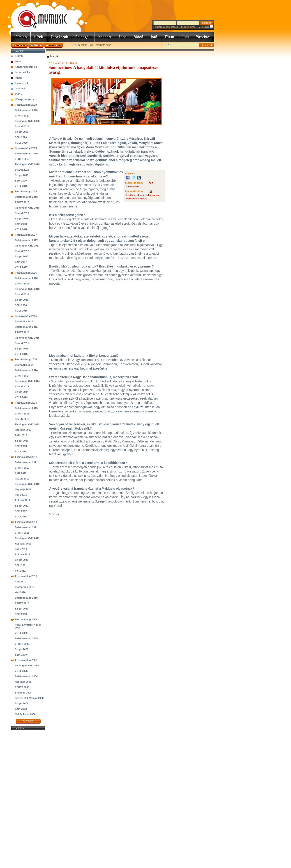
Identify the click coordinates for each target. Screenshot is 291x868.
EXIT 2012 (21, 473)
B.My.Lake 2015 (24, 321)
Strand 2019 (22, 170)
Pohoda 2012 (23, 500)
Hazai (18, 61)
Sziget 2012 (22, 506)
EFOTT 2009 (22, 644)
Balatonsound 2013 (26, 408)
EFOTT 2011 (22, 533)
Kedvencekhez (20, 45)
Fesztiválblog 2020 (26, 105)
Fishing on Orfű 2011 (27, 538)
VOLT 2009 (21, 633)
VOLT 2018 (21, 229)
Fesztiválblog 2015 (26, 316)
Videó (139, 37)
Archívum (28, 721)
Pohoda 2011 (23, 554)
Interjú (19, 78)
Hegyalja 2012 (23, 489)
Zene (123, 37)
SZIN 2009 (21, 655)
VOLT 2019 (21, 186)
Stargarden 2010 (25, 587)
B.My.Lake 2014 (24, 365)
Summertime (133, 187)
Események (22, 83)
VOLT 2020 (21, 143)
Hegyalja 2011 (23, 544)
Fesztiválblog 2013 (26, 403)
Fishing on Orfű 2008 (27, 666)
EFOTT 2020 (22, 116)
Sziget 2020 (22, 132)
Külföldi (20, 56)
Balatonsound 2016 (26, 278)
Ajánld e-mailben (53, 45)
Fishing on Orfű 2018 (27, 208)
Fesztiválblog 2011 (26, 522)
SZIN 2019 (21, 181)
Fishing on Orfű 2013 (27, 424)
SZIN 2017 (21, 262)
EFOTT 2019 (22, 159)
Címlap (21, 37)
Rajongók (83, 37)
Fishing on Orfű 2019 (27, 164)
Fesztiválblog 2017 (26, 235)
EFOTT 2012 (22, 468)
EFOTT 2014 (22, 376)
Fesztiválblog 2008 (26, 660)
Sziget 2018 (22, 219)
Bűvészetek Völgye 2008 (29, 698)
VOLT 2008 (21, 671)
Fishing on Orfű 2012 (27, 484)
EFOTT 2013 (22, 414)
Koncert (105, 37)
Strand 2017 (22, 251)
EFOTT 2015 (22, 332)
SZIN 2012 (21, 511)
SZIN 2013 (21, 446)
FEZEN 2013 (22, 419)
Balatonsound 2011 (26, 527)
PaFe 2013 (21, 435)
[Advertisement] (28, 799)
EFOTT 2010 (22, 603)
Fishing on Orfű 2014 (27, 381)
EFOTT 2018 (22, 202)
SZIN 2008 (21, 709)
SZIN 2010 (21, 614)
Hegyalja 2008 (23, 682)
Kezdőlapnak (36, 45)
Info (154, 37)
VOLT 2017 (21, 267)
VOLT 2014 (21, 397)
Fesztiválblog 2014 (26, 359)
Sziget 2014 (22, 392)
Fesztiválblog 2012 (26, 457)
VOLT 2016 (21, 311)
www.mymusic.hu (39, 15)
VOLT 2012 (21, 517)
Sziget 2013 (22, 441)
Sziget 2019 (22, 175)
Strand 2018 (22, 213)
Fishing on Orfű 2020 (27, 121)
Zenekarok (59, 37)
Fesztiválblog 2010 (26, 576)
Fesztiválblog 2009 (26, 619)
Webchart (204, 37)
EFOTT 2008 (22, 687)
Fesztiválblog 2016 (26, 273)
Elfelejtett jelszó (188, 27)
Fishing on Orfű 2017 (27, 246)
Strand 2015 (22, 343)
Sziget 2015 (22, 349)
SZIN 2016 (21, 305)
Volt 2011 (20, 571)
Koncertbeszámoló (26, 67)
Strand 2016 (22, 294)
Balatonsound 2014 (26, 370)
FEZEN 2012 (22, 479)
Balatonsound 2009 (26, 638)
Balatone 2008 (23, 693)
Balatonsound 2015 (26, 327)
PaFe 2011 (21, 549)
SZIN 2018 (21, 224)
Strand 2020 (22, 126)
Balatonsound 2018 (26, 197)
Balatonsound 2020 (26, 110)
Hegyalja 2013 (23, 430)
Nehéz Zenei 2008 (25, 714)
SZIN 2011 (21, 565)
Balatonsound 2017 (26, 240)
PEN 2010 (21, 582)
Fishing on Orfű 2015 (27, 338)
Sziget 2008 (22, 703)
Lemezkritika (22, 72)
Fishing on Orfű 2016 (27, 289)
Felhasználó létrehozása (166, 27)
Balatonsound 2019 (26, 154)
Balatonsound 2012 (26, 462)
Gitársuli (20, 88)
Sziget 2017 (22, 256)
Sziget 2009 (22, 649)
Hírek (39, 37)
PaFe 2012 (21, 495)
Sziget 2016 (22, 300)
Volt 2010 (20, 592)
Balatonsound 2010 (26, 598)
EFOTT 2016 (22, 284)
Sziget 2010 (22, 609)
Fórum (170, 37)
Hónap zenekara (24, 99)
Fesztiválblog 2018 (26, 191)
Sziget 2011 (22, 560)
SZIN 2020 (21, 137)
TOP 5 (18, 94)
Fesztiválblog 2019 (26, 148)
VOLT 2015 (21, 354)
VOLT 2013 (21, 451)
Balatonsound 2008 (26, 676)
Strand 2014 (22, 386)
